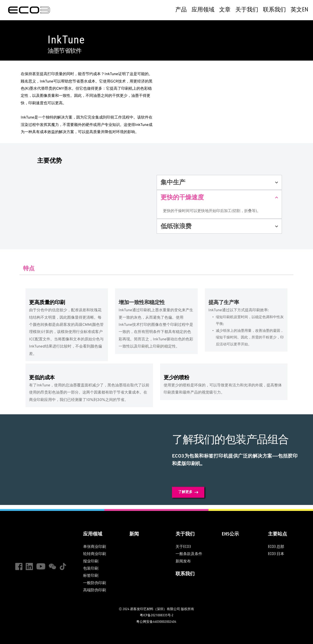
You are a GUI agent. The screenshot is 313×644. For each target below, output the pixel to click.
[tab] (29, 268)
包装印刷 (91, 569)
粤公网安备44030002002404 (157, 622)
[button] (219, 182)
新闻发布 (183, 561)
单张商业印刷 (95, 547)
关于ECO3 (183, 547)
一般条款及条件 (189, 554)
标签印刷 (91, 576)
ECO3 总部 (276, 547)
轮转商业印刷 (95, 554)
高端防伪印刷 (95, 590)
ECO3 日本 (276, 554)
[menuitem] (181, 10)
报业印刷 (91, 561)
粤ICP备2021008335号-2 (157, 615)
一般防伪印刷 (95, 583)
